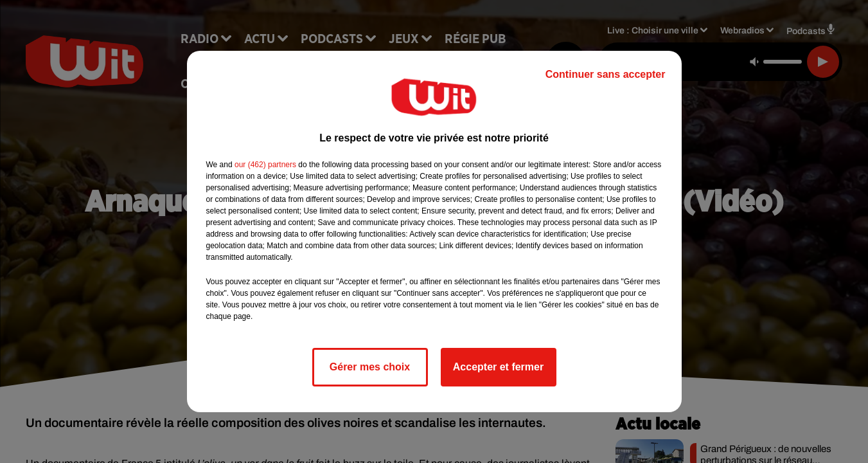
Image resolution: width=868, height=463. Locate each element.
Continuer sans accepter (606, 74)
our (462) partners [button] (265, 165)
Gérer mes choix (370, 367)
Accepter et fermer (498, 367)
